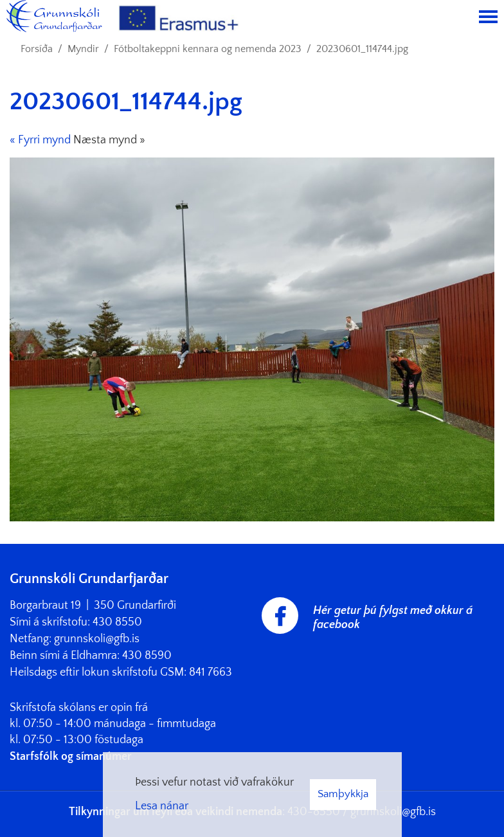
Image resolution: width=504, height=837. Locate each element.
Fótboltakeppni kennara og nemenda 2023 (208, 49)
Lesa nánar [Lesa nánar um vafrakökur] (162, 806)
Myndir (83, 49)
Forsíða (37, 49)
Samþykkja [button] (343, 794)
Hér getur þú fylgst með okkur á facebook (393, 618)
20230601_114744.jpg (362, 49)
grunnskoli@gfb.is (97, 639)
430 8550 (117, 622)
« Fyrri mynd (40, 140)
